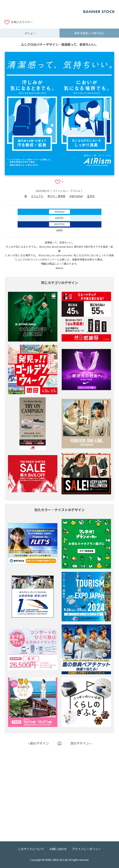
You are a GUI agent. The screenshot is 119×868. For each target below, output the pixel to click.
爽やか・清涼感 (56, 196)
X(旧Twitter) (76, 196)
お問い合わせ (58, 849)
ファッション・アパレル (66, 191)
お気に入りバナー (22, 22)
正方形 (91, 196)
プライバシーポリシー (87, 849)
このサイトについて (31, 849)
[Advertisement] (44, 9)
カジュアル (37, 196)
